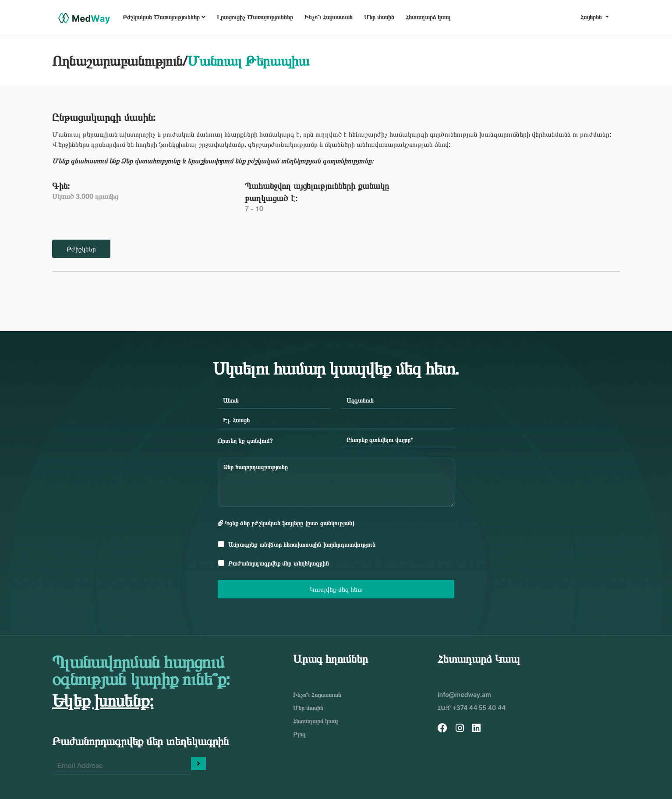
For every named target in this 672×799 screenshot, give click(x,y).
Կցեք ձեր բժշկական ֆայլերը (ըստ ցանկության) (286, 523)
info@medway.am (464, 695)
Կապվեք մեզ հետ (336, 589)
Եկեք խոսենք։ (103, 700)
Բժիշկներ (81, 249)
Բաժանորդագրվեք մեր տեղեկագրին (279, 563)
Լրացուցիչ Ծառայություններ (255, 17)
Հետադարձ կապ (428, 17)
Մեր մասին (379, 17)
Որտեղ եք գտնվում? (245, 440)
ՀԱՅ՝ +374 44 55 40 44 (472, 708)
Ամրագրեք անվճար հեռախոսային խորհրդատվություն (302, 544)
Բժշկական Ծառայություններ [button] (164, 17)
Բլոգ (299, 734)
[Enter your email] (122, 766)
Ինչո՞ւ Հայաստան (329, 17)
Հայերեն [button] (592, 17)
